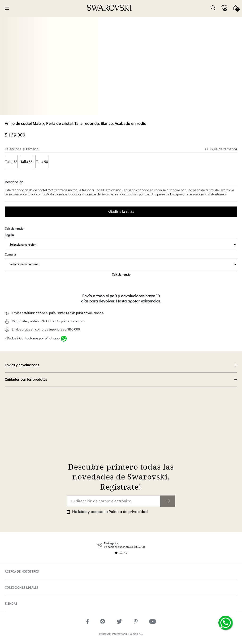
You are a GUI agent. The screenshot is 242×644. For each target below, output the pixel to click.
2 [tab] (121, 553)
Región (121, 242)
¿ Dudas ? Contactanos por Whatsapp (32, 339)
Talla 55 (27, 162)
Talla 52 (11, 162)
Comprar (121, 212)
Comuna (121, 261)
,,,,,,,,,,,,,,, (121, 245)
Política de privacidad (128, 512)
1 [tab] (116, 553)
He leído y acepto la (109, 512)
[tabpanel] (121, 545)
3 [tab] (126, 553)
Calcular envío (121, 275)
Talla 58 (42, 162)
